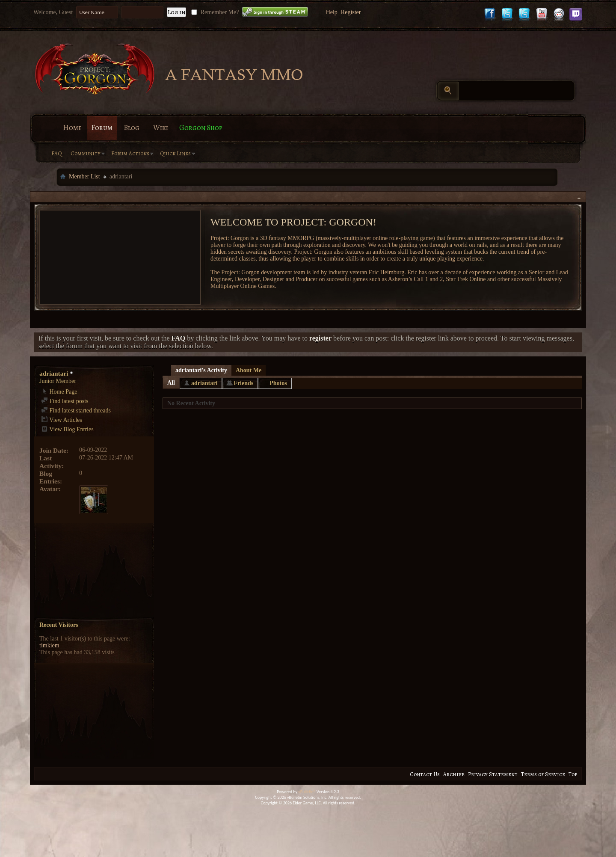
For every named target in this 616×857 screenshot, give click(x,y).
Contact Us (425, 774)
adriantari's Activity (201, 370)
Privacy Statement (493, 774)
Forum (102, 128)
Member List (84, 176)
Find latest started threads (76, 411)
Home (72, 128)
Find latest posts (65, 401)
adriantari (204, 383)
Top (573, 774)
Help (332, 12)
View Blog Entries (67, 429)
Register (351, 12)
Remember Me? (214, 12)
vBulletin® (307, 792)
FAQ (57, 153)
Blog (132, 128)
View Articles (62, 420)
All (171, 383)
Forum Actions (130, 153)
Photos (278, 383)
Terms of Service (543, 774)
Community (86, 153)
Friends (243, 383)
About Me (249, 370)
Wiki (161, 128)
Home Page (59, 392)
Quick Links (175, 153)
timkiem (49, 645)
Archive (454, 774)
